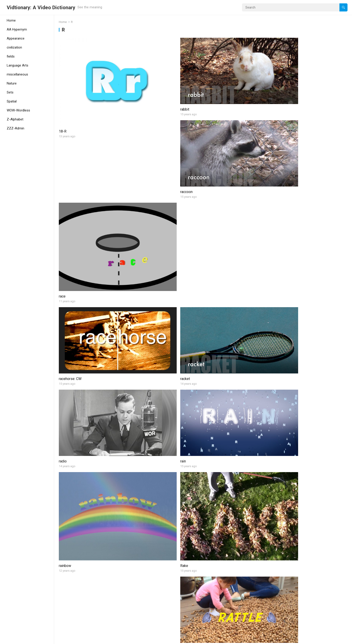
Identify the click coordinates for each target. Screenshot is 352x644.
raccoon (211, 82)
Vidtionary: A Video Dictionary (41, 7)
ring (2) (284, 465)
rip (61, 521)
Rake (136, 219)
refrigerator (141, 342)
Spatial (12, 101)
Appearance (16, 38)
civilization (14, 47)
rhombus (285, 410)
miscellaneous (17, 74)
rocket (283, 589)
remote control (290, 342)
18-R (63, 95)
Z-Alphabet (15, 119)
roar (135, 589)
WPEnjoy (99, 639)
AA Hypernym (17, 29)
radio (209, 150)
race (282, 95)
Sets (10, 92)
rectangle (212, 274)
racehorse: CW (70, 150)
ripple (136, 534)
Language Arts (18, 65)
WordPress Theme (75, 639)
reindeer (211, 342)
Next (212, 621)
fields (11, 56)
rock (208, 602)
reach (63, 274)
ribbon (64, 465)
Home (11, 20)
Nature (12, 83)
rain (281, 150)
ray (280, 205)
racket (137, 150)
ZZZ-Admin (15, 128)
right (135, 465)
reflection (66, 355)
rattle (209, 205)
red (281, 287)
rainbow (65, 219)
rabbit (136, 82)
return (136, 410)
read (135, 287)
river (282, 534)
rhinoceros (213, 410)
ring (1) (210, 465)
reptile (64, 410)
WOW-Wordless (18, 110)
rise (208, 521)
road (62, 602)
